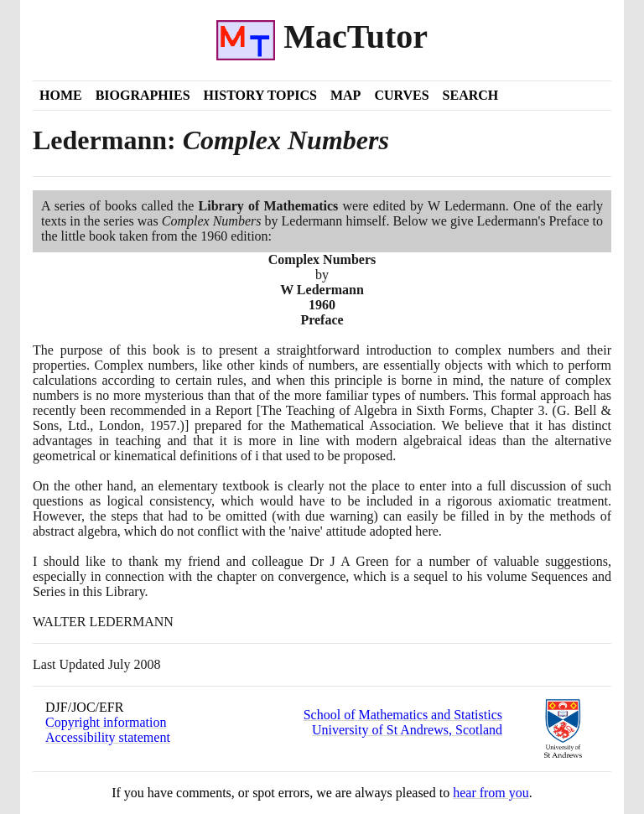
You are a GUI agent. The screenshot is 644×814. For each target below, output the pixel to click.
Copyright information (106, 722)
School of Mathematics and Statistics (403, 715)
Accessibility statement (108, 737)
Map (345, 95)
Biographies (143, 95)
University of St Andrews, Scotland (407, 730)
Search (471, 95)
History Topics (260, 95)
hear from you (491, 793)
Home (61, 95)
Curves (401, 95)
